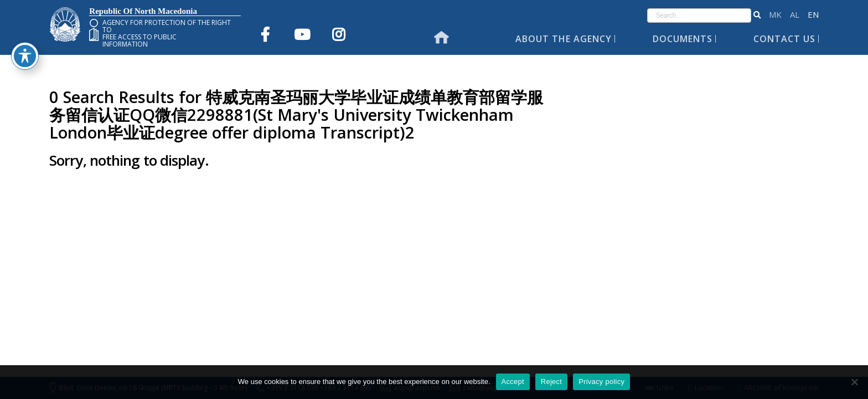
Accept (513, 382)
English (813, 15)
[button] (757, 16)
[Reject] (854, 382)
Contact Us (784, 39)
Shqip (795, 15)
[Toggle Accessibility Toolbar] (25, 38)
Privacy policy (601, 382)
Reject (551, 382)
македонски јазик (775, 15)
